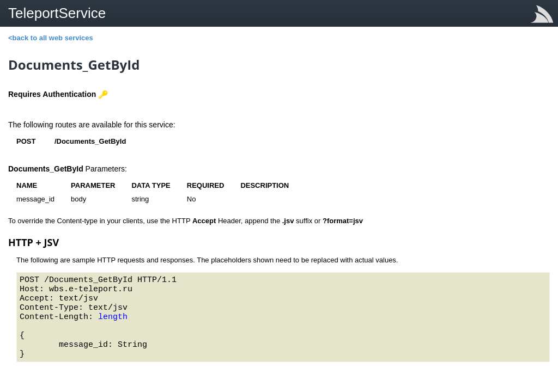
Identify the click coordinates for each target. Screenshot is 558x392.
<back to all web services (51, 38)
